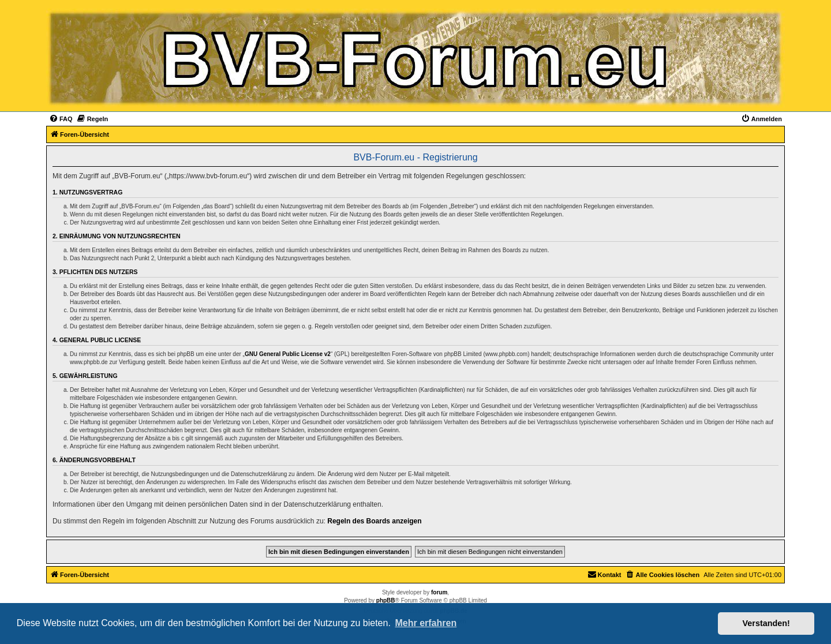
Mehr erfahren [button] (426, 623)
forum (439, 592)
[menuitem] (61, 119)
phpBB (386, 600)
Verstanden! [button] (766, 623)
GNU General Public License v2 (288, 354)
